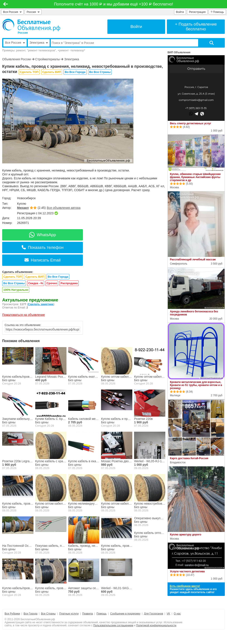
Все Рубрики (12, 614)
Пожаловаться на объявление (24, 315)
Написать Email (43, 260)
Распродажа (69, 283)
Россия (33, 12)
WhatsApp (43, 235)
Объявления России (17, 59)
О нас (177, 614)
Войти (180, 12)
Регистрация (197, 12)
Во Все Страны (100, 72)
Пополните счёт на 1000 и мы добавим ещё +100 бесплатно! (113, 4)
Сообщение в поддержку (125, 614)
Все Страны (48, 614)
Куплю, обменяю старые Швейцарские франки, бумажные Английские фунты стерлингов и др (195, 177)
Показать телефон (43, 247)
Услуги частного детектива (187, 571)
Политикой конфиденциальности (156, 625)
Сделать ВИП (52, 72)
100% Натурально (16, 290)
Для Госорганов (153, 614)
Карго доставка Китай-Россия (189, 458)
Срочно (52, 283)
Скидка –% (36, 283)
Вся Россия (12, 12)
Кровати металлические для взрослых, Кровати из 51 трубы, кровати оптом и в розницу (196, 385)
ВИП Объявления (179, 52)
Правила (88, 614)
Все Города (31, 614)
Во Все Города (75, 72)
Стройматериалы (48, 59)
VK (168, 614)
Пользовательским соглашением (113, 625)
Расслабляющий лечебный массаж (193, 260)
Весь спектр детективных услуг (191, 123)
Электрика (72, 59)
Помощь (101, 614)
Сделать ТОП (29, 72)
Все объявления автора (64, 208)
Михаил (23, 208)
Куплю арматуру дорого (186, 535)
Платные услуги (69, 614)
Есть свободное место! (185, 586)
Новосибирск (26, 198)
